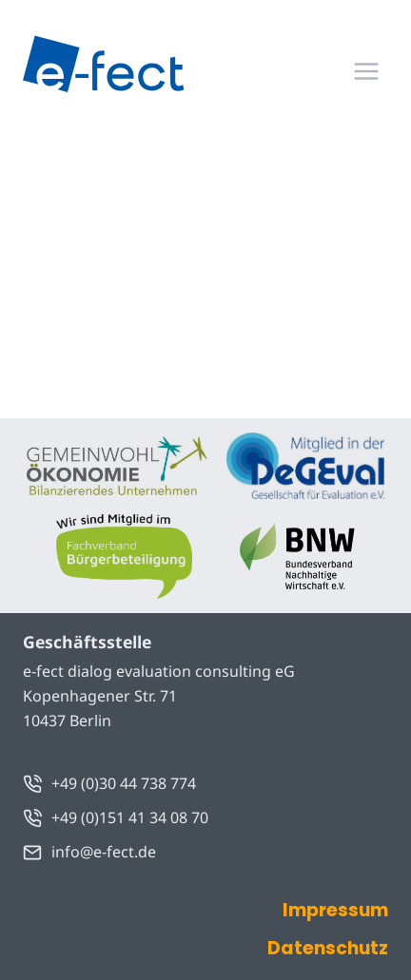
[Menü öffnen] (366, 71)
